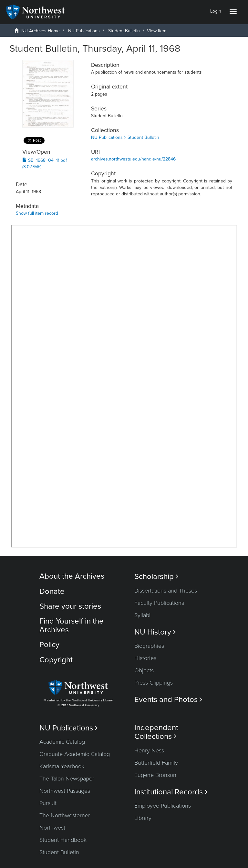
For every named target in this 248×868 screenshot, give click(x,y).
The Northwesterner (65, 815)
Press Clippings (154, 683)
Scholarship (156, 577)
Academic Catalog (62, 742)
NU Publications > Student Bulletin (125, 137)
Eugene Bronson (155, 775)
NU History (155, 632)
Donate (52, 591)
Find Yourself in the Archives (72, 625)
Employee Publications (163, 806)
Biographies (149, 646)
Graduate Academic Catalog (75, 754)
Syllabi (142, 615)
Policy (49, 645)
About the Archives (72, 576)
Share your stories (70, 606)
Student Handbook (63, 840)
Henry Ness (149, 750)
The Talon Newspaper (67, 779)
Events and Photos (168, 700)
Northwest (52, 828)
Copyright (56, 660)
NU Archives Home (41, 31)
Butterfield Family (156, 763)
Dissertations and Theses (166, 591)
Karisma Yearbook (62, 766)
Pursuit (48, 803)
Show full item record (37, 213)
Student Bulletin (124, 31)
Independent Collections (156, 732)
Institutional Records (171, 792)
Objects (144, 670)
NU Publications (84, 31)
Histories (145, 658)
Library (143, 818)
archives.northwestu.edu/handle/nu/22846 (133, 159)
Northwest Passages (65, 791)
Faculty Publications (159, 603)
